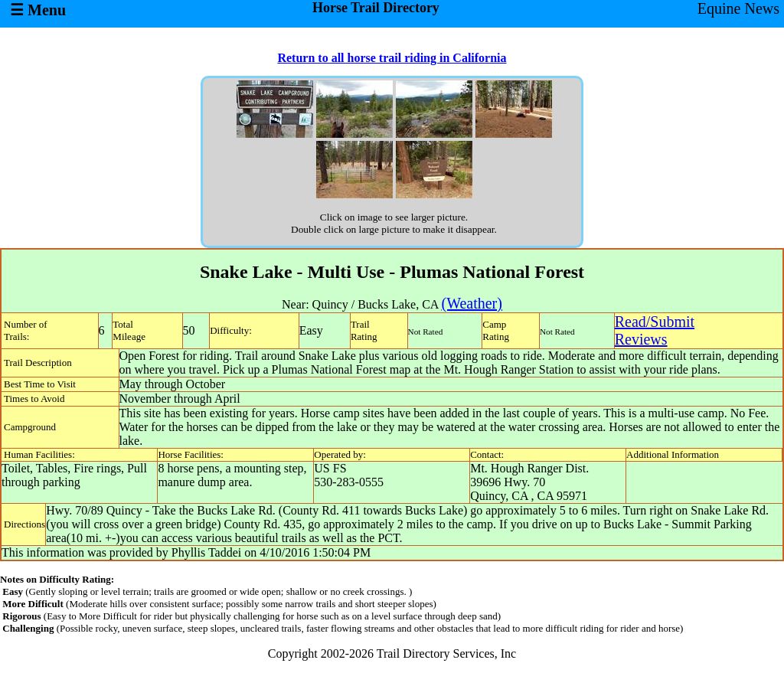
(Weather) (471, 303)
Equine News (738, 8)
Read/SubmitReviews (655, 330)
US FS (330, 468)
